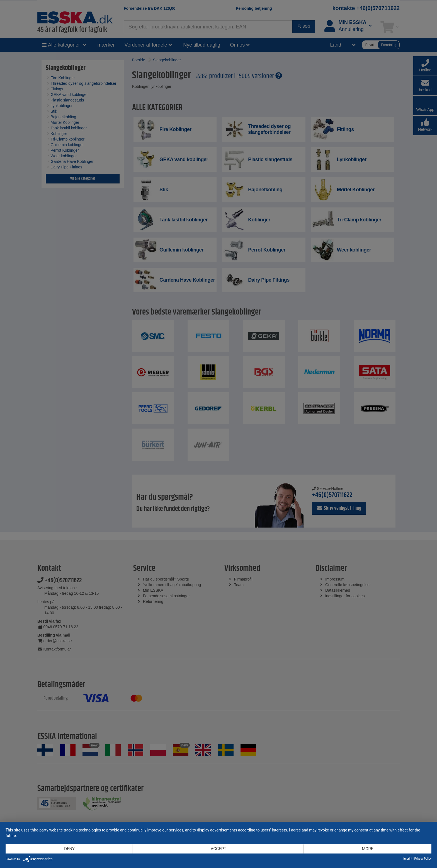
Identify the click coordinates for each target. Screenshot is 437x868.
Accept (219, 849)
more (367, 849)
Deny (69, 849)
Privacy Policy (423, 859)
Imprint (408, 859)
